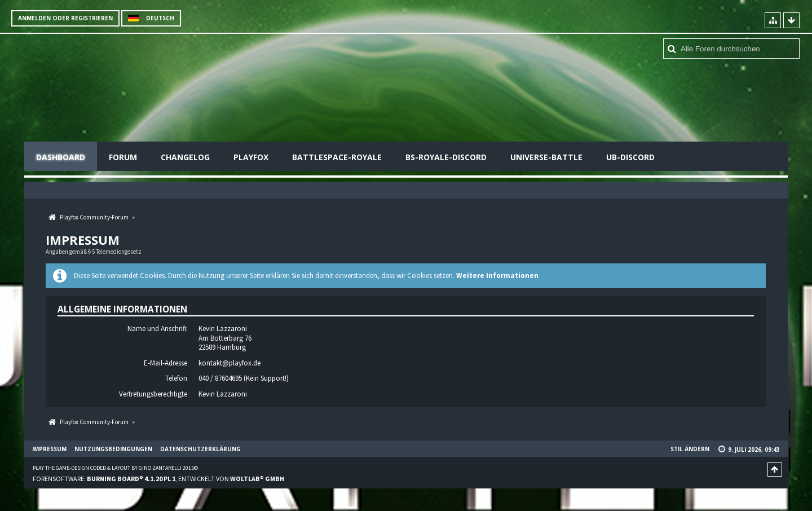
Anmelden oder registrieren (65, 18)
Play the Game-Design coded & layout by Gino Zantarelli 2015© (115, 468)
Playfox (251, 157)
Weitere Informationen (497, 276)
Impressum (49, 449)
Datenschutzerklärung (200, 449)
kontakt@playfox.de (230, 363)
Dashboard (61, 157)
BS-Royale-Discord (446, 157)
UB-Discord (630, 157)
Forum (123, 157)
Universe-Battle (546, 157)
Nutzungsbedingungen (113, 449)
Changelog (185, 157)
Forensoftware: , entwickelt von (158, 479)
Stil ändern (690, 449)
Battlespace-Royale (337, 157)
